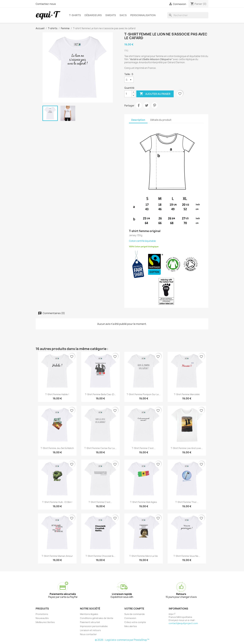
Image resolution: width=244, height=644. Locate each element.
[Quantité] (128, 94)
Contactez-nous (46, 4)
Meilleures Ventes (45, 622)
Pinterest (155, 105)
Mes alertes (131, 626)
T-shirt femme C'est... (144, 448)
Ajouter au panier (155, 94)
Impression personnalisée (94, 626)
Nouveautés (42, 618)
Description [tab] (138, 120)
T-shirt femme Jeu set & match (57, 448)
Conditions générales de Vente (97, 618)
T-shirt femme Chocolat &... (100, 556)
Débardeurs (93, 15)
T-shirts (75, 15)
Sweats (111, 15)
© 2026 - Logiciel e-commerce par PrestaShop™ (122, 640)
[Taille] (129, 80)
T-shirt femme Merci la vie (144, 556)
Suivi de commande (135, 614)
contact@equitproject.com (183, 623)
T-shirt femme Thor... (187, 502)
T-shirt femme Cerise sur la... (100, 448)
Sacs (123, 15)
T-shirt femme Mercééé (187, 394)
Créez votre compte (135, 622)
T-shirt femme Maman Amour (57, 556)
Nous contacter (88, 634)
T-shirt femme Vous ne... (187, 556)
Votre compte (134, 609)
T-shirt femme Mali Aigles (144, 502)
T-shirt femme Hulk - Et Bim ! (57, 502)
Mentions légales (89, 614)
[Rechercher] (188, 15)
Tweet (147, 105)
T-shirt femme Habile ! (57, 394)
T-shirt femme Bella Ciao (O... (100, 394)
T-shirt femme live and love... (187, 448)
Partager (139, 105)
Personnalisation (143, 15)
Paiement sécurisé (90, 622)
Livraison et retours (90, 630)
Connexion (130, 618)
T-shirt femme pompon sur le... (144, 394)
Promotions (42, 614)
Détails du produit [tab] (161, 120)
